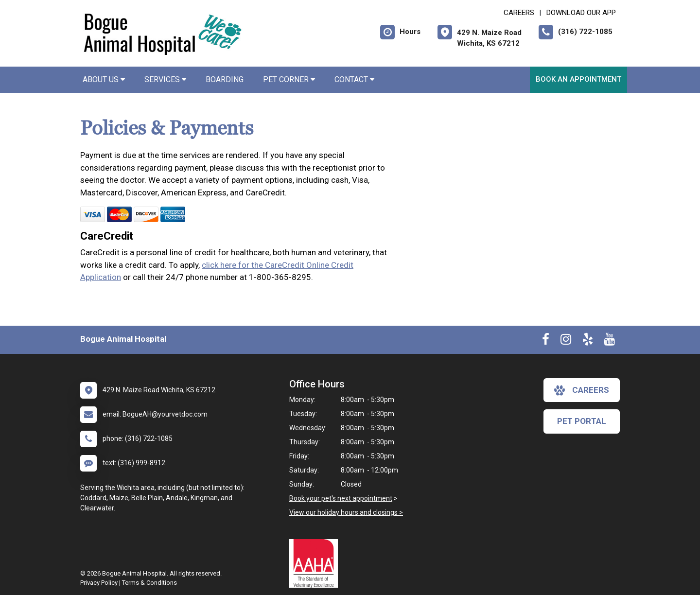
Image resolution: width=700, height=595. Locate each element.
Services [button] (165, 79)
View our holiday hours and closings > (346, 512)
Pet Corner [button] (289, 79)
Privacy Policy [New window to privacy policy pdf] (99, 583)
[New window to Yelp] (588, 341)
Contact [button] (354, 79)
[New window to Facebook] (546, 341)
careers (582, 390)
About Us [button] (104, 79)
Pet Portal (582, 421)
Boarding (225, 79)
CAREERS (519, 13)
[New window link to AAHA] (316, 563)
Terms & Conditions (149, 583)
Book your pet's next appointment (341, 498)
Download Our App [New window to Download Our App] (581, 13)
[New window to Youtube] (610, 341)
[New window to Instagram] (566, 341)
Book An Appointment (578, 79)
